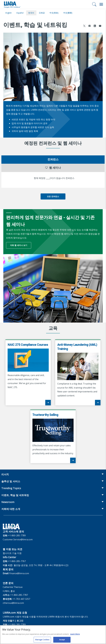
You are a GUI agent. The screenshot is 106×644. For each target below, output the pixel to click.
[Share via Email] (100, 26)
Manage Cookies (42, 641)
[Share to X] (84, 26)
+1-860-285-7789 (17, 535)
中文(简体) (54, 13)
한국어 (31, 13)
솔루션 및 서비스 (11, 481)
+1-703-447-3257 (21, 599)
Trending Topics (11, 488)
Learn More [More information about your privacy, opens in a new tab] (75, 635)
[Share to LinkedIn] (95, 26)
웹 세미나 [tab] (53, 168)
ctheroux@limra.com (13, 603)
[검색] (94, 4)
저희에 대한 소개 (11, 509)
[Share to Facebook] (90, 26)
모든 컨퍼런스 (53, 196)
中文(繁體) (68, 13)
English (8, 13)
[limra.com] (12, 4)
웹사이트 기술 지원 (12, 553)
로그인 (20, 621)
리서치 (5, 474)
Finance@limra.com (19, 573)
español (20, 13)
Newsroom (8, 502)
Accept (62, 641)
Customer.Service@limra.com (18, 539)
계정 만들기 (9, 621)
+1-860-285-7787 (19, 595)
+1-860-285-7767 (17, 561)
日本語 (42, 13)
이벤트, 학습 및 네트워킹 (15, 495)
